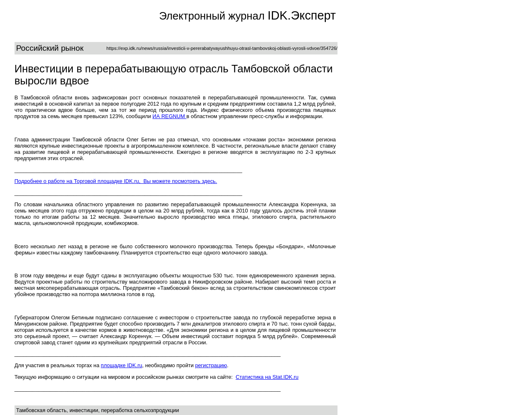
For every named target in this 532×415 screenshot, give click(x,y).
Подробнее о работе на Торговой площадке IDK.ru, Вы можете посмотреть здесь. (116, 181)
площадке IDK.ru (122, 365)
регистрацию (211, 365)
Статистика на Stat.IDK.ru (267, 377)
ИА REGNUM (170, 116)
